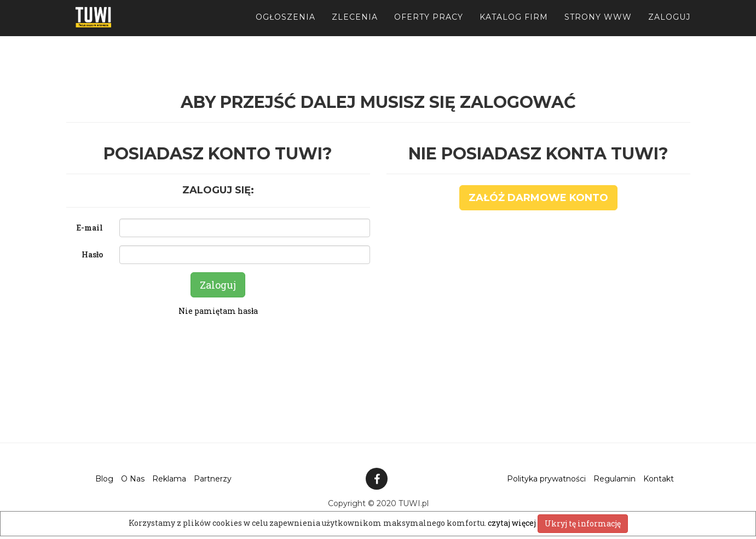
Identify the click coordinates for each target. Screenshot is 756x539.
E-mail (90, 228)
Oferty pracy (429, 27)
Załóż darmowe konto (538, 198)
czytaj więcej (513, 523)
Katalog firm (514, 27)
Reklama (169, 479)
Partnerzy (213, 479)
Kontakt (659, 479)
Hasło (92, 254)
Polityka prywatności (546, 479)
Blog (104, 479)
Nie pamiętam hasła (218, 311)
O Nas (133, 479)
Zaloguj (669, 27)
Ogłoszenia (285, 27)
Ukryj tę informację (583, 523)
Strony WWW (598, 27)
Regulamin (614, 479)
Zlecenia (355, 27)
